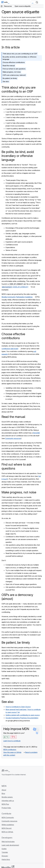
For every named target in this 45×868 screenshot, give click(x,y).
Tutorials (5, 852)
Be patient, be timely (10, 78)
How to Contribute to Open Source (18, 707)
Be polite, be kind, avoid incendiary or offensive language (19, 58)
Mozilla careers (7, 797)
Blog (3, 793)
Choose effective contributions (14, 62)
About (4, 790)
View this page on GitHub (12, 752)
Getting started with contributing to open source (23, 715)
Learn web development (10, 845)
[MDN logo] (6, 771)
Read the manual (9, 66)
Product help (6, 808)
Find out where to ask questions (14, 69)
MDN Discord (7, 828)
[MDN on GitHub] (3, 780)
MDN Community (8, 818)
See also (6, 81)
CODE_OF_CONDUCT (15, 287)
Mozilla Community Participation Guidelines (17, 297)
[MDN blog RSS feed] (17, 780)
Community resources (13, 438)
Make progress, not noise (12, 72)
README (36, 433)
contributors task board (10, 349)
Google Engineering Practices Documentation (22, 718)
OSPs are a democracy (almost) (14, 75)
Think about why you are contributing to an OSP (20, 54)
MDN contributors (10, 750)
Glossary (5, 856)
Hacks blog (6, 859)
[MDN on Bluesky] (6, 780)
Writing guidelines (8, 825)
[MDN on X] (10, 780)
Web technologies (8, 842)
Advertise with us (8, 801)
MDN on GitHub (7, 832)
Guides (4, 849)
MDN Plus (5, 804)
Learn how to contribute (12, 741)
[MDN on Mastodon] (14, 780)
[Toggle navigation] (41, 2)
